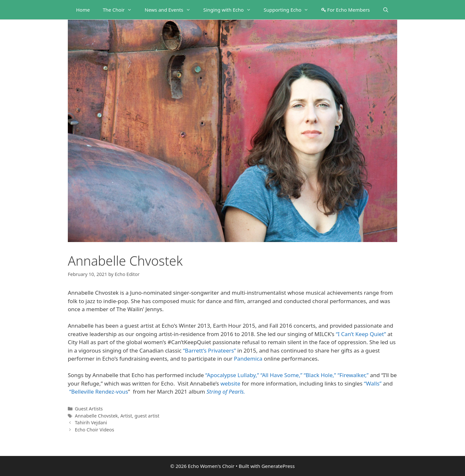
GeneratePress (278, 466)
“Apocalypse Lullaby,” (232, 375)
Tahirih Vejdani (91, 423)
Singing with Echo (230, 10)
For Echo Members (346, 10)
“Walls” (373, 383)
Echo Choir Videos (95, 430)
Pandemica (248, 359)
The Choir (120, 10)
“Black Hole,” (320, 375)
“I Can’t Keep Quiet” (361, 334)
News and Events (171, 10)
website (231, 383)
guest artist (147, 416)
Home (83, 10)
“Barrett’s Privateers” (210, 350)
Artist (126, 416)
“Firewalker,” (353, 375)
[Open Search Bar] (386, 10)
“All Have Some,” (282, 375)
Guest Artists (89, 409)
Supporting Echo (289, 10)
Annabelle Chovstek (96, 416)
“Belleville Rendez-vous (98, 391)
